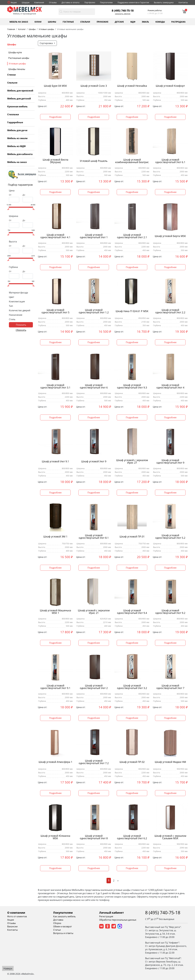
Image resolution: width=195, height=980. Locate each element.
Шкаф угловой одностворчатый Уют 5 (55, 311)
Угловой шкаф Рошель (94, 161)
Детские (119, 22)
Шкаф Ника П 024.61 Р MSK (132, 311)
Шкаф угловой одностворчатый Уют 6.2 (132, 837)
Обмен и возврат (63, 926)
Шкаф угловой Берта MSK (170, 236)
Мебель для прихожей (20, 91)
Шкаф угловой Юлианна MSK (55, 837)
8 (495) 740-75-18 (123, 10)
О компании (16, 913)
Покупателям (106, 2)
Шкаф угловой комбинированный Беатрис (132, 161)
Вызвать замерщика (164, 2)
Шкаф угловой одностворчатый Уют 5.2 (170, 537)
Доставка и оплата (70, 2)
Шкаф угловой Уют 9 (94, 461)
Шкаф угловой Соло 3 (94, 86)
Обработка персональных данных (118, 920)
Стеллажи (13, 114)
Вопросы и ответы (63, 933)
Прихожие (103, 22)
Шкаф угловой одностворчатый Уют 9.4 (132, 612)
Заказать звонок (123, 14)
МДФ (133, 22)
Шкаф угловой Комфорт (170, 86)
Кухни (38, 22)
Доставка (58, 920)
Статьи (57, 930)
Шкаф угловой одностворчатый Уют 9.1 (55, 687)
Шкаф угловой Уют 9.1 (55, 461)
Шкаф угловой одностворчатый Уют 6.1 (170, 161)
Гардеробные (15, 122)
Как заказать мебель (64, 916)
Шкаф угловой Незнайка (132, 86)
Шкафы (52, 22)
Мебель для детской (19, 99)
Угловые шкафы (17, 64)
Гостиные (68, 22)
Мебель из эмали (17, 138)
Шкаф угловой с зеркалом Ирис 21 (94, 612)
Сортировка (47, 43)
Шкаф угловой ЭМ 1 (55, 537)
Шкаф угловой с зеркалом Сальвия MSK (170, 837)
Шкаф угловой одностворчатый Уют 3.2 (132, 687)
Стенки (11, 75)
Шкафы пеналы (17, 69)
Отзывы (53, 2)
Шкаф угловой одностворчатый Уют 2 (94, 687)
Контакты (183, 2)
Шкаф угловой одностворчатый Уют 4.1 (55, 236)
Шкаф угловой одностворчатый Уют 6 (94, 386)
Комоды (160, 22)
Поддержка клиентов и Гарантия (133, 2)
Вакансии (12, 926)
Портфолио (90, 2)
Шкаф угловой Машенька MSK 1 (55, 612)
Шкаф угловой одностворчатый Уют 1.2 (94, 311)
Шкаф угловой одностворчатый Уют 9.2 (170, 612)
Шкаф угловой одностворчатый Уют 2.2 (170, 311)
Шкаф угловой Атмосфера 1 (55, 762)
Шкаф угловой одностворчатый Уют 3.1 (55, 386)
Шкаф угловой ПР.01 (132, 537)
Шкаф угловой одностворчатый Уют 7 (170, 687)
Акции (14, 2)
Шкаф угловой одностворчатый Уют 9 (170, 461)
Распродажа (178, 22)
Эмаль (145, 22)
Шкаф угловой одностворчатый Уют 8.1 (94, 537)
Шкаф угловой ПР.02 (132, 762)
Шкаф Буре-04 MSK (55, 86)
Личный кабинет (111, 913)
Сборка (57, 923)
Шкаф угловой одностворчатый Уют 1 (94, 236)
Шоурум (26, 2)
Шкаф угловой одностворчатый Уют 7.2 (94, 762)
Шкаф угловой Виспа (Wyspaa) (55, 161)
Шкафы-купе (15, 52)
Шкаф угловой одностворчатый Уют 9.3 (132, 386)
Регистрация (106, 916)
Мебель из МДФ (17, 146)
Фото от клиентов (17, 916)
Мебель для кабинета (20, 154)
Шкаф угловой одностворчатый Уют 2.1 (132, 236)
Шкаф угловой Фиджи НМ (170, 762)
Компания (39, 2)
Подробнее (55, 117)
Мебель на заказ (19, 22)
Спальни (85, 22)
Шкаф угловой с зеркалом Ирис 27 (132, 461)
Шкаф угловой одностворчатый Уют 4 (170, 386)
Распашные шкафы (19, 58)
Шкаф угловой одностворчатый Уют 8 (94, 837)
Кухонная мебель (17, 106)
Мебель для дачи (17, 130)
